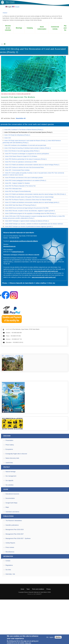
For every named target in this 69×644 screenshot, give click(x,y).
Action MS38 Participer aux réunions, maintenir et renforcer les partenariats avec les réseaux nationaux (34, 224)
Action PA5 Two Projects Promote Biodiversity (18, 191)
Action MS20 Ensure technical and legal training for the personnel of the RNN (27, 208)
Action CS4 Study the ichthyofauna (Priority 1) (17, 135)
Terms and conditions (38, 589)
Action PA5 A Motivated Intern (13, 189)
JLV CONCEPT (38, 594)
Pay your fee (65, 28)
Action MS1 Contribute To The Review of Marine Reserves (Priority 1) (24, 130)
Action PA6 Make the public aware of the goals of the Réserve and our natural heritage (29, 197)
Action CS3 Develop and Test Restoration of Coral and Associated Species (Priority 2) (28, 132)
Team (28, 589)
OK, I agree (50, 637)
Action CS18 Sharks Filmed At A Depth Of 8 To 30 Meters (21, 156)
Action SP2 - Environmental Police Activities (17, 170)
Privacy (48, 589)
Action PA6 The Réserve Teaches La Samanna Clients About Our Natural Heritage (28, 200)
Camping (30, 28)
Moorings (19, 28)
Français (16, 7)
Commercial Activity (55, 28)
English (9, 7)
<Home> (5, 13)
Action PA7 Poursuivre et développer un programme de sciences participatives (27, 154)
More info (28, 643)
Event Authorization (42, 28)
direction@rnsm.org (9, 246)
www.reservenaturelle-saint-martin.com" (44, 277)
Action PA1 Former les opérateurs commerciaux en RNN (21, 162)
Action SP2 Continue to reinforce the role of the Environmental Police (24, 167)
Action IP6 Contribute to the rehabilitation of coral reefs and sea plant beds (25, 145)
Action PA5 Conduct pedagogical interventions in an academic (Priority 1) (26, 180)
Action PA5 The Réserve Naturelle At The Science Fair (20, 186)
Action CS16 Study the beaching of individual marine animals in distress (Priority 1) (28, 148)
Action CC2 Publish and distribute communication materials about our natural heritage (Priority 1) (32, 165)
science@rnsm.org (18, 252)
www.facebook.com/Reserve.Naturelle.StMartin (24, 241)
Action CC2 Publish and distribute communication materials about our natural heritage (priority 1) (32, 202)
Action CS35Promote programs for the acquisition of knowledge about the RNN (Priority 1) (30, 213)
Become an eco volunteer (8, 28)
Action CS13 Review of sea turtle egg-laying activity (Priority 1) (22, 151)
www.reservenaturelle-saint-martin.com (46, 271)
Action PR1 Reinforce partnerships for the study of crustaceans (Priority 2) (26, 159)
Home (5, 44)
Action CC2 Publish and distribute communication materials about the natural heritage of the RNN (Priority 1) (35, 194)
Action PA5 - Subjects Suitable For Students (17, 183)
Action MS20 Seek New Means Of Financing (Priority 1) (21, 205)
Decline (58, 637)
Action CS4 (7, 138)
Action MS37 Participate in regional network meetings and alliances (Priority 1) (27, 221)
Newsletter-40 (21, 118)
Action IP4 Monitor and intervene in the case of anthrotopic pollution (24, 178)
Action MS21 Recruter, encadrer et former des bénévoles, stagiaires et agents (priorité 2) (30, 211)
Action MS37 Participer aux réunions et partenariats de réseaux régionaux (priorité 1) (29, 227)
